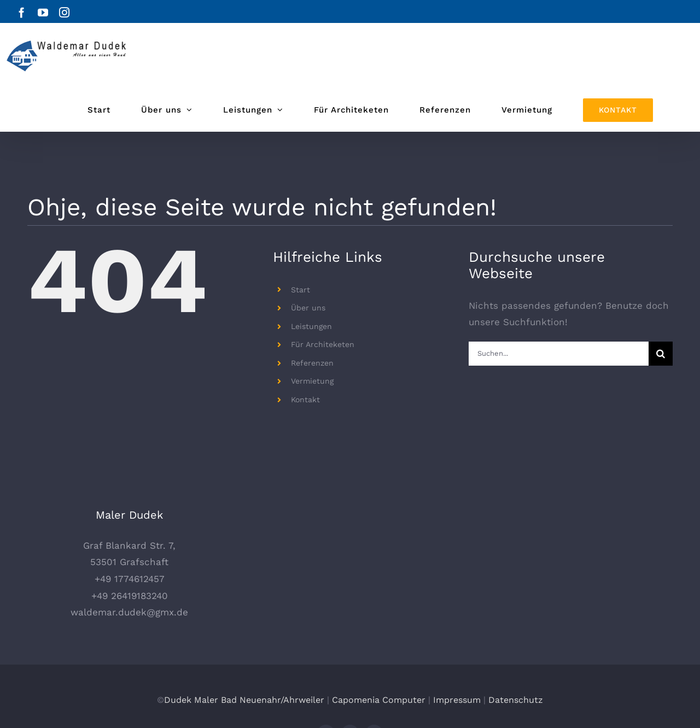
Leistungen (311, 326)
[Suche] (661, 354)
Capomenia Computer (379, 651)
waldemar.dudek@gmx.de (129, 564)
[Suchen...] (559, 354)
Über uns (308, 308)
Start (301, 290)
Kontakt (305, 400)
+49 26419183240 (130, 547)
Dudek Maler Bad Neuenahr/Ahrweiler (244, 651)
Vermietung (312, 381)
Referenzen (312, 363)
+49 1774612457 (130, 531)
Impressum (457, 651)
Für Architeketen (323, 344)
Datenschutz (516, 651)
